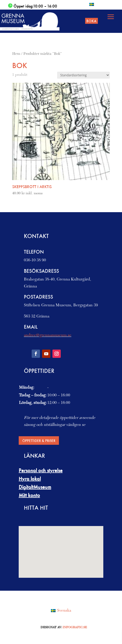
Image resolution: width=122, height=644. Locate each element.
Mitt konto (29, 495)
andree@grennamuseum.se (48, 335)
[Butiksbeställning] (83, 75)
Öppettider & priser (39, 441)
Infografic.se (75, 627)
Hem (16, 54)
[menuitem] (92, 4)
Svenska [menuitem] (64, 611)
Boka (91, 21)
